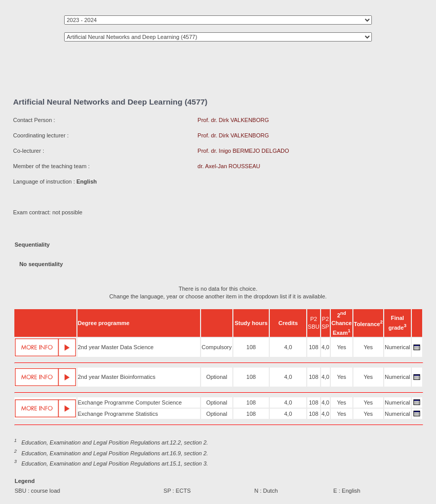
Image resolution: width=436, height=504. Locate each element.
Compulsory (217, 347)
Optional (217, 377)
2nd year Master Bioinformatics (117, 377)
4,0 (288, 347)
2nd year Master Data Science (116, 347)
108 (251, 347)
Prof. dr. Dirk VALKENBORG (233, 120)
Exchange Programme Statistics (118, 414)
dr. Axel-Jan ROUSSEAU (229, 166)
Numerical (398, 347)
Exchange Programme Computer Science (130, 402)
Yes (342, 347)
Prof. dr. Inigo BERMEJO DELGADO (243, 151)
